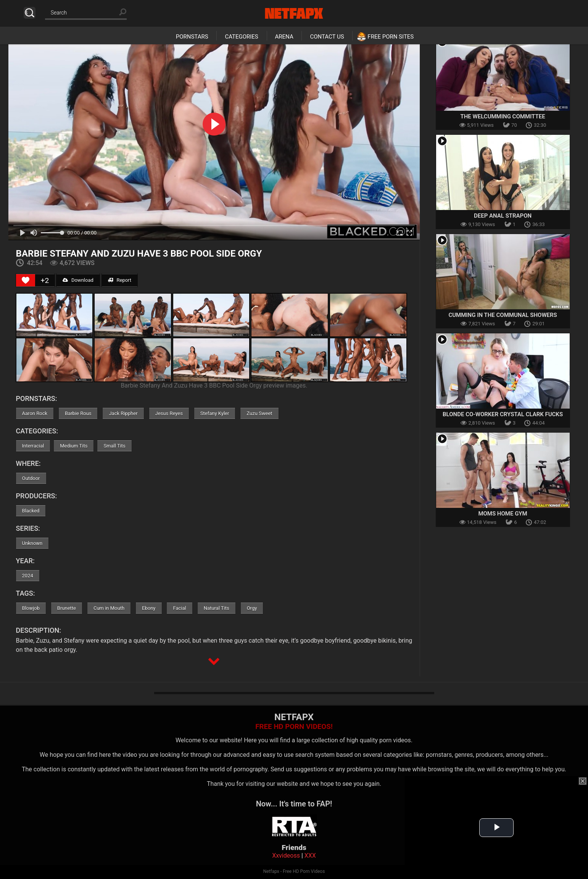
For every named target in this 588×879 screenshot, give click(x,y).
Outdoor (31, 478)
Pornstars (192, 37)
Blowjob (31, 608)
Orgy (252, 608)
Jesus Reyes (169, 413)
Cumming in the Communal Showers (503, 315)
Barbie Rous (78, 413)
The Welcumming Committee (503, 116)
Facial (179, 608)
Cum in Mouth (109, 608)
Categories (241, 37)
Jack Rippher (123, 413)
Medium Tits (74, 446)
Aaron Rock (35, 413)
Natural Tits (217, 608)
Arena (284, 37)
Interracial (33, 446)
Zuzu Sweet (259, 413)
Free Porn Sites (391, 37)
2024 (28, 576)
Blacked (31, 511)
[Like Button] (26, 280)
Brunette (67, 608)
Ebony (149, 608)
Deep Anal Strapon (503, 216)
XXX (310, 856)
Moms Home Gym (503, 514)
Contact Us (327, 37)
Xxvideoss (286, 856)
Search (30, 13)
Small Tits (114, 446)
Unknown (32, 543)
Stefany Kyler (215, 413)
